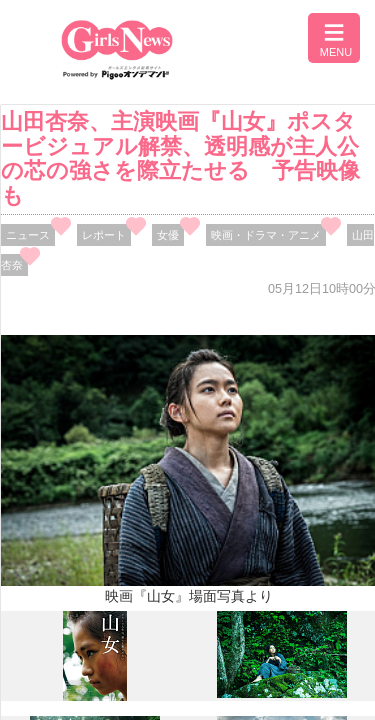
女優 (168, 235)
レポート (104, 235)
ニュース (28, 235)
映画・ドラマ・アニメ (266, 235)
